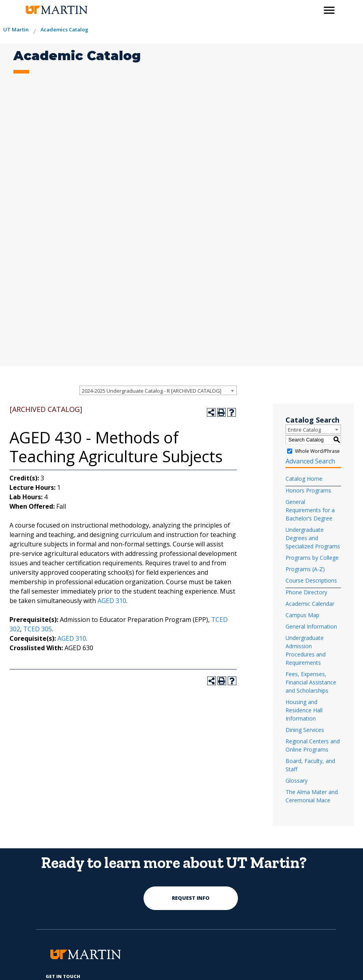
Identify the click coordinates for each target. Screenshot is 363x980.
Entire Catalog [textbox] (304, 430)
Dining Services (305, 730)
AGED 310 (112, 601)
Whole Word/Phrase (317, 451)
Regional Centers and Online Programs (313, 745)
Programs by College (312, 558)
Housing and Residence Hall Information (304, 710)
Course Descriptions (311, 580)
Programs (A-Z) (305, 569)
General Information (311, 626)
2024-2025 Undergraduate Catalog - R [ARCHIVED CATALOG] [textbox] (152, 391)
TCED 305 (38, 629)
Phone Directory (306, 592)
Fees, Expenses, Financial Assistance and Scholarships (311, 682)
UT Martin (16, 29)
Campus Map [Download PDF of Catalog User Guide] (302, 615)
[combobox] (158, 390)
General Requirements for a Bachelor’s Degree (310, 510)
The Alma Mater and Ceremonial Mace (312, 796)
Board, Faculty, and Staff (310, 765)
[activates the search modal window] (312, 9)
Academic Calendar (310, 604)
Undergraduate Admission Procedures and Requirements (306, 650)
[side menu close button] (329, 10)
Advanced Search (310, 461)
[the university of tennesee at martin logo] (56, 10)
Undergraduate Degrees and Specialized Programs (313, 538)
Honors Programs (308, 490)
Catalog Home (304, 479)
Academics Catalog (64, 29)
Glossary (297, 781)
